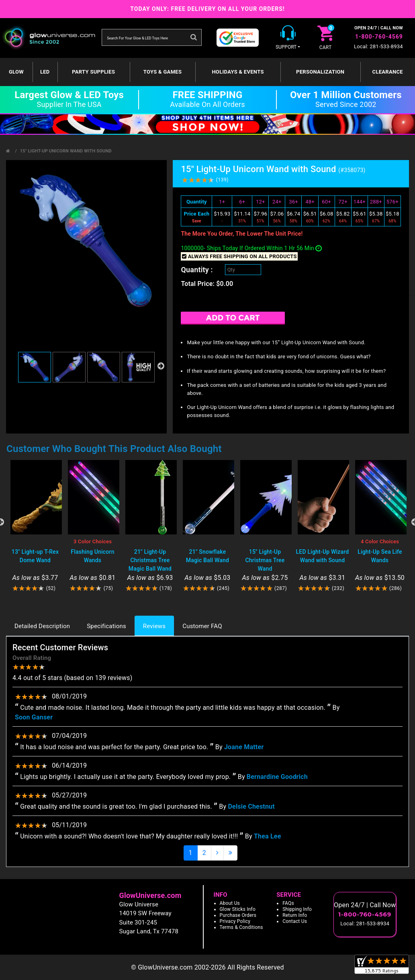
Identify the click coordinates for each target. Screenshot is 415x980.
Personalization (320, 72)
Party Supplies (93, 72)
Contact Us (295, 921)
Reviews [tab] (154, 626)
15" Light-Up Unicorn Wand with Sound (66, 151)
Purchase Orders (238, 915)
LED (45, 72)
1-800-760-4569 (379, 37)
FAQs (288, 903)
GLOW (16, 72)
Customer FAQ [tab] (202, 626)
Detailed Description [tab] (42, 626)
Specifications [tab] (106, 626)
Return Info (295, 915)
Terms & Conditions (241, 927)
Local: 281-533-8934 (378, 46)
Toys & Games (163, 72)
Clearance (388, 72)
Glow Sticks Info (238, 909)
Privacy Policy (235, 921)
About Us (230, 903)
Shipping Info (297, 909)
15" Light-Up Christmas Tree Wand (265, 560)
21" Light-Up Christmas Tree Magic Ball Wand (150, 560)
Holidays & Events (238, 72)
